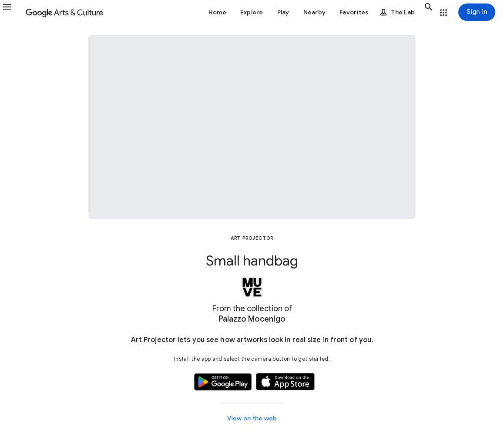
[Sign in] (477, 12)
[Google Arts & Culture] (64, 12)
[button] (12, 12)
